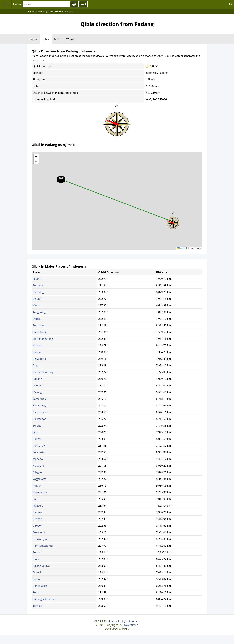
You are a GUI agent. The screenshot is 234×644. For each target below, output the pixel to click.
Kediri (36, 579)
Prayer (33, 39)
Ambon (37, 486)
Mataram (38, 466)
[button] (173, 222)
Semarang (39, 325)
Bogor (36, 365)
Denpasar (39, 385)
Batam (37, 352)
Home (17, 4)
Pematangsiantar (43, 546)
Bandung (38, 292)
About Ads (134, 621)
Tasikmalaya (40, 406)
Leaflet (181, 248)
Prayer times (130, 625)
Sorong (37, 552)
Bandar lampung (43, 372)
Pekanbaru (39, 359)
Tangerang (39, 312)
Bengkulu (39, 512)
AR (231, 4)
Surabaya (39, 285)
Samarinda (39, 399)
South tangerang (43, 339)
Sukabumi (39, 532)
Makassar (39, 345)
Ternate (38, 606)
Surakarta (39, 452)
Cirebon (38, 526)
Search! (83, 4)
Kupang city (40, 492)
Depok (37, 319)
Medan (37, 305)
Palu (35, 499)
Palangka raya (41, 566)
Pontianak (39, 446)
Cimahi (37, 439)
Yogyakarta (40, 479)
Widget (71, 39)
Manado (38, 459)
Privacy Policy (117, 621)
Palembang (40, 332)
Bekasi (37, 299)
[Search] (46, 4)
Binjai (36, 559)
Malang (37, 392)
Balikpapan (40, 419)
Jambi (36, 432)
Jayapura (38, 506)
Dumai (37, 572)
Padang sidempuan (44, 599)
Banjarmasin (40, 412)
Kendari (38, 519)
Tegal (36, 592)
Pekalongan (40, 539)
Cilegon (37, 472)
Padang (37, 379)
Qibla (46, 39)
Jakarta (37, 279)
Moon (58, 39)
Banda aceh (40, 586)
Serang (37, 426)
